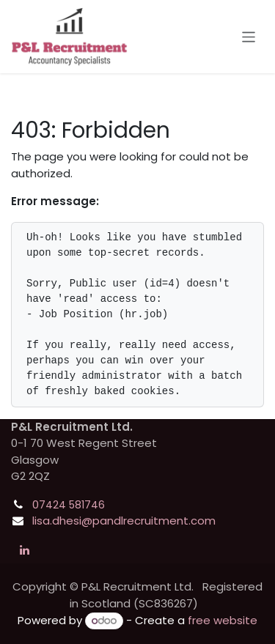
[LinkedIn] (24, 550)
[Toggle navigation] (249, 36)
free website (223, 620)
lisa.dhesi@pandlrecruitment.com (124, 521)
